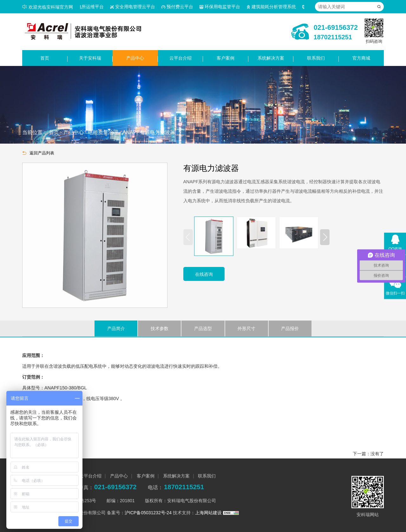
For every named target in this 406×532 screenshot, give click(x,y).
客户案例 (226, 58)
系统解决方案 (271, 58)
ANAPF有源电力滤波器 (149, 132)
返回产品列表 (38, 153)
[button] (325, 237)
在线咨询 (204, 274)
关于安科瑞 (90, 58)
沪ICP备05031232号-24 (148, 513)
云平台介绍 (180, 58)
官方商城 (361, 58)
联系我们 (316, 58)
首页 (45, 58)
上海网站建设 (209, 513)
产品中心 (135, 58)
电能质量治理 (103, 132)
